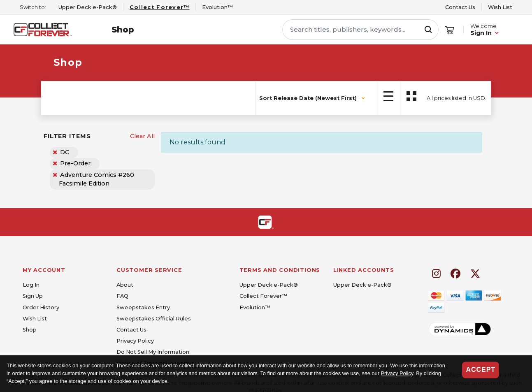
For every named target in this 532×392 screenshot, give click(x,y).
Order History (41, 307)
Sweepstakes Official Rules (154, 319)
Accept (481, 370)
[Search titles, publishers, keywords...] (360, 30)
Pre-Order (75, 163)
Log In (31, 285)
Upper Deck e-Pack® (269, 285)
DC (65, 152)
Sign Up (33, 296)
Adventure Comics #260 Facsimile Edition (97, 179)
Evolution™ (255, 307)
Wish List (500, 7)
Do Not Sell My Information (153, 352)
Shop (123, 30)
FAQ (122, 296)
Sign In (481, 33)
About (125, 285)
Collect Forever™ (263, 296)
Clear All (142, 136)
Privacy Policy (397, 374)
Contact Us (460, 7)
